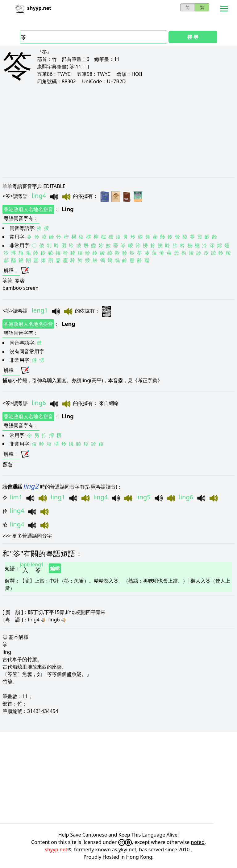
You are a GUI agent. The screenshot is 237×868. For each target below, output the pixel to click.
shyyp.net (56, 850)
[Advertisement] (118, 131)
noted (198, 842)
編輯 (55, 568)
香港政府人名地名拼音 (28, 209)
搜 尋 (193, 37)
